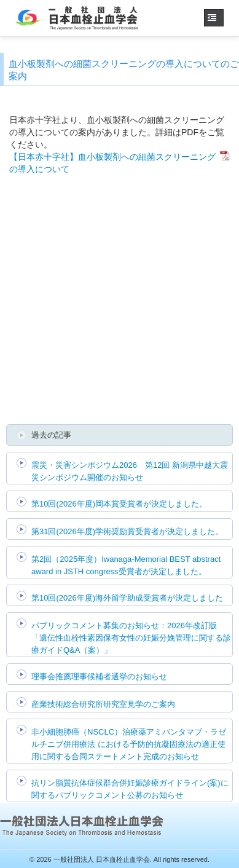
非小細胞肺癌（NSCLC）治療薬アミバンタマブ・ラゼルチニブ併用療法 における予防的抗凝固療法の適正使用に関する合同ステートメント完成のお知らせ (129, 744)
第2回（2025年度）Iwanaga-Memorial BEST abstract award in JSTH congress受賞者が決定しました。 (126, 565)
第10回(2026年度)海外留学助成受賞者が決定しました (127, 598)
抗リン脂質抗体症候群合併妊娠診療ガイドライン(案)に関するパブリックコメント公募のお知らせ (130, 789)
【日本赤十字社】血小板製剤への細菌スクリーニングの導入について (112, 163)
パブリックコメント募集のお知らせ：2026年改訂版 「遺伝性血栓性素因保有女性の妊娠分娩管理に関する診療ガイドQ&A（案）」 (131, 638)
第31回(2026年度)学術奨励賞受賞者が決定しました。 (127, 531)
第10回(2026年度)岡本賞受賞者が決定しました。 (119, 504)
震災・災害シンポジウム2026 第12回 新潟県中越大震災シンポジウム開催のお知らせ (130, 471)
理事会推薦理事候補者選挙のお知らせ (99, 677)
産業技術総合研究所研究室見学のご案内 (103, 704)
